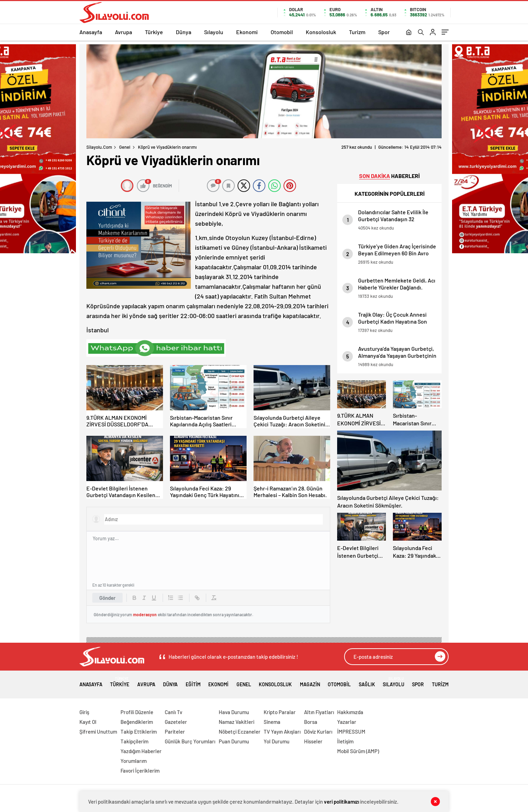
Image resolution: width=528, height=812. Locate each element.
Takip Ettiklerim (139, 732)
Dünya (184, 32)
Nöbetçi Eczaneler (240, 732)
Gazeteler (176, 722)
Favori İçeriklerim (140, 771)
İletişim (345, 741)
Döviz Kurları (318, 732)
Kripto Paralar (280, 712)
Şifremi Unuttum (98, 732)
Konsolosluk (321, 32)
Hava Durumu (234, 712)
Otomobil (282, 32)
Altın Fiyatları (319, 712)
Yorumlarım (134, 761)
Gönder (107, 598)
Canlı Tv (173, 712)
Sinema (272, 722)
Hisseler (313, 741)
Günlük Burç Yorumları (190, 741)
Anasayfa (91, 32)
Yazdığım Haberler (141, 751)
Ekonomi (247, 32)
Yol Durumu (277, 741)
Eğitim (193, 682)
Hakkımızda (350, 712)
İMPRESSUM (351, 732)
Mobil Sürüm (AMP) (358, 751)
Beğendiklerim (137, 722)
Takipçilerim (134, 741)
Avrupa (123, 32)
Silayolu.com (99, 147)
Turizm (357, 32)
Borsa (311, 722)
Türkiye (154, 32)
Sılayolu (214, 32)
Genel (125, 147)
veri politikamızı (341, 802)
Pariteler (175, 732)
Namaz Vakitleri (236, 722)
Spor (384, 32)
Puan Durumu (234, 741)
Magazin (310, 682)
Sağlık (367, 682)
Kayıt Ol (88, 722)
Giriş (84, 712)
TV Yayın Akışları (282, 732)
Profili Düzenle (137, 712)
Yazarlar (347, 722)
